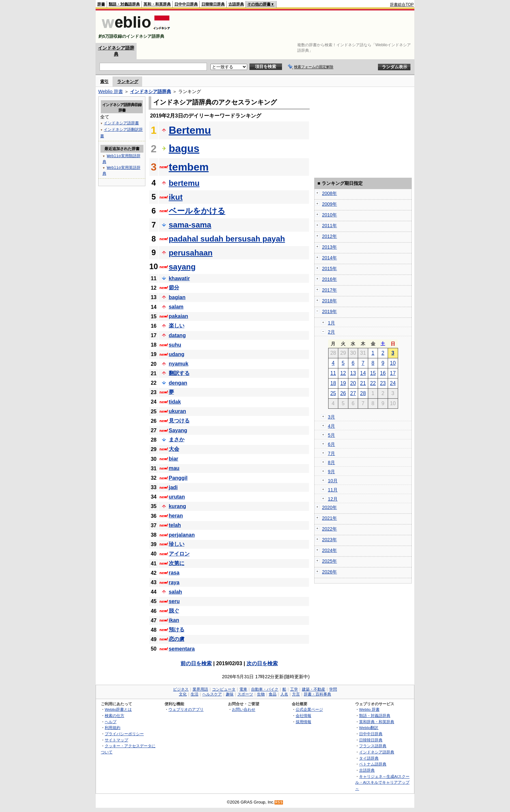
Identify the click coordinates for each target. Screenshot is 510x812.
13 (353, 373)
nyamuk (179, 364)
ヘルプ (111, 722)
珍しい (177, 544)
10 (393, 363)
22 (373, 383)
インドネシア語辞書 (121, 123)
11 (333, 373)
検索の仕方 (114, 716)
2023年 (329, 540)
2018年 (329, 301)
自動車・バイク (265, 689)
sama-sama (190, 225)
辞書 (101, 4)
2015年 (329, 268)
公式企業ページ (309, 709)
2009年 (329, 204)
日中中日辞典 (186, 4)
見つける (179, 421)
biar (174, 459)
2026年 (329, 572)
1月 (331, 323)
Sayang (178, 430)
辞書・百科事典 (317, 694)
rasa (174, 573)
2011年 (329, 226)
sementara (182, 649)
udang (177, 354)
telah (175, 525)
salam (176, 307)
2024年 (329, 550)
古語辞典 (236, 4)
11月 (333, 490)
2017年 (329, 290)
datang (177, 335)
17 (393, 373)
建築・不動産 (314, 689)
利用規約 (113, 728)
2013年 (329, 247)
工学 (294, 689)
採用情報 (303, 722)
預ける (177, 630)
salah (175, 592)
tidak (175, 402)
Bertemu (190, 130)
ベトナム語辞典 (373, 764)
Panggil (178, 478)
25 (333, 393)
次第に (177, 563)
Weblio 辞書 (111, 91)
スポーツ (245, 694)
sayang (182, 267)
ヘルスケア (212, 694)
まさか (177, 440)
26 (343, 393)
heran (176, 516)
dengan (178, 383)
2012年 (329, 236)
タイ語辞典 (369, 758)
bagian (177, 297)
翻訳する (179, 373)
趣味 (230, 694)
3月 (331, 417)
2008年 (329, 193)
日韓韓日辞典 (213, 4)
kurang (177, 506)
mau (174, 468)
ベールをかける (197, 211)
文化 (183, 694)
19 (343, 383)
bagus (184, 148)
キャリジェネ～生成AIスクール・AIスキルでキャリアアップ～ (382, 782)
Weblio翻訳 (369, 728)
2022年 (329, 529)
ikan (174, 620)
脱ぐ (174, 611)
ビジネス (181, 689)
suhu (175, 345)
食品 (273, 694)
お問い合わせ (244, 709)
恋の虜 (177, 639)
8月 (331, 462)
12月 (333, 499)
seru (174, 601)
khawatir (179, 278)
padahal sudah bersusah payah (227, 239)
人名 (284, 694)
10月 (333, 481)
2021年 (329, 518)
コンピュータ (224, 689)
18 (333, 383)
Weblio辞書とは (118, 709)
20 (353, 383)
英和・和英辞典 (157, 4)
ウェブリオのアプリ (186, 709)
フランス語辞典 (373, 746)
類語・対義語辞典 (124, 4)
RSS (279, 802)
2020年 (329, 507)
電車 (243, 689)
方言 (296, 694)
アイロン (179, 554)
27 (353, 393)
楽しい (177, 326)
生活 (195, 694)
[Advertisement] (295, 27)
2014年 (329, 258)
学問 (333, 689)
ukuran (177, 411)
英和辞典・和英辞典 (377, 722)
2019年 (329, 311)
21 (363, 383)
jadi (173, 487)
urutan (177, 497)
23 (383, 383)
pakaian (179, 316)
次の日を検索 (262, 663)
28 (363, 393)
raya (174, 582)
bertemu (184, 183)
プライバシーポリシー (124, 734)
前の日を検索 (196, 663)
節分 (174, 288)
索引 (104, 82)
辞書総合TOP (402, 5)
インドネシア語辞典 (151, 91)
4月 (331, 426)
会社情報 (303, 716)
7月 (331, 453)
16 (383, 373)
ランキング (128, 82)
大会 (174, 449)
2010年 (329, 215)
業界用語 (200, 689)
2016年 (329, 279)
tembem (189, 167)
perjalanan (182, 535)
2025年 (329, 561)
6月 (331, 444)
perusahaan (191, 253)
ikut (176, 197)
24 (393, 383)
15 (373, 373)
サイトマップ (116, 740)
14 (363, 373)
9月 (331, 472)
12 (343, 373)
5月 (331, 435)
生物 (261, 694)
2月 (331, 332)
